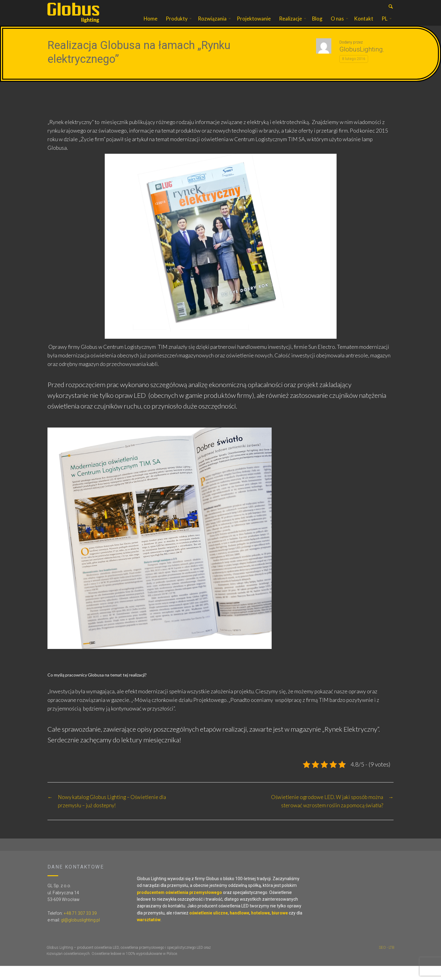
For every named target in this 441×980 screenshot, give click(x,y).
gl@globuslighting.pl (80, 934)
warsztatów (149, 933)
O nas (337, 26)
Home (151, 26)
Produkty (177, 26)
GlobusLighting (361, 63)
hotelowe (260, 927)
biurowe (280, 927)
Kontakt (364, 26)
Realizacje (290, 26)
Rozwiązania (212, 26)
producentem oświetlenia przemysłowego (179, 906)
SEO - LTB (387, 961)
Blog (317, 26)
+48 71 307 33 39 (80, 927)
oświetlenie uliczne (209, 927)
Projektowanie (254, 26)
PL (384, 26)
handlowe (239, 927)
